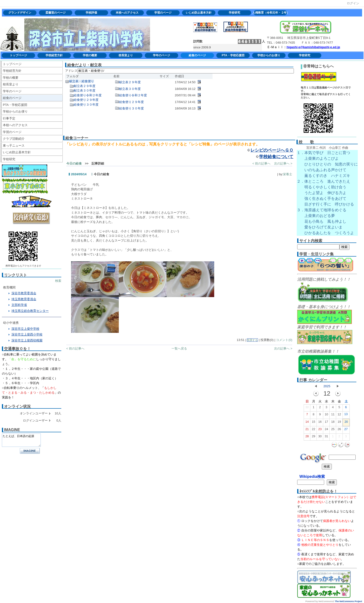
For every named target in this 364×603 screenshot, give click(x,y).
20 (346, 423)
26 (339, 430)
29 (313, 437)
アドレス (71, 71)
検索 (58, 281)
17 (326, 423)
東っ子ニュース (14, 146)
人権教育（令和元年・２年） (270, 13)
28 (307, 437)
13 (346, 415)
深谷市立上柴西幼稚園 (27, 340)
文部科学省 (19, 305)
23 (320, 430)
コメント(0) (284, 340)
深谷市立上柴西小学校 (27, 334)
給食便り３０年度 (86, 105)
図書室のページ (56, 13)
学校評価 (91, 13)
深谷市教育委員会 (24, 293)
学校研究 (234, 13)
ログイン (353, 3)
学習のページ (163, 13)
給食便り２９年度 (86, 100)
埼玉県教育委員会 (24, 299)
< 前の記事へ (261, 163)
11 (333, 415)
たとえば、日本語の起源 (21, 440)
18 (333, 423)
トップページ (18, 55)
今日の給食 (74, 163)
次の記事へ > (283, 163)
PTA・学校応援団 (233, 55)
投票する (252, 340)
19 (339, 423)
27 (346, 430)
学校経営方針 (54, 55)
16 (320, 423)
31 (326, 437)
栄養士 (288, 174)
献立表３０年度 (85, 90)
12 (339, 415)
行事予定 (9, 118)
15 (313, 423)
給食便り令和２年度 (88, 95)
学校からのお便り (269, 55)
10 (326, 415)
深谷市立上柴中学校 (25, 329)
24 (326, 430)
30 (307, 408)
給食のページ (197, 55)
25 (333, 430)
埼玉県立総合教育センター (30, 311)
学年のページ (161, 55)
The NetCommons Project (348, 601)
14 (307, 423)
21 (307, 430)
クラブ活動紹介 (14, 139)
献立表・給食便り (82, 81)
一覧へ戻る (179, 348)
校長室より (126, 55)
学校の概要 (90, 55)
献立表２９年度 (85, 86)
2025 (327, 386)
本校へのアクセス (127, 13)
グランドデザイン (20, 13)
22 (313, 430)
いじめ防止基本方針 (199, 13)
